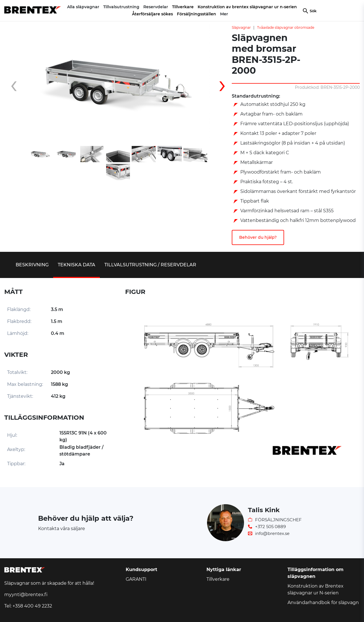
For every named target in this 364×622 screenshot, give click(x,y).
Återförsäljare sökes (152, 14)
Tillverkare (183, 7)
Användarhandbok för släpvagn (323, 603)
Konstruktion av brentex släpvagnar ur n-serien (247, 7)
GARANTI (136, 579)
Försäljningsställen (197, 14)
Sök (313, 11)
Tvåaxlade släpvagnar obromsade (286, 27)
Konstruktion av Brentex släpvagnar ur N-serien (316, 589)
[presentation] (18, 84)
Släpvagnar (241, 27)
